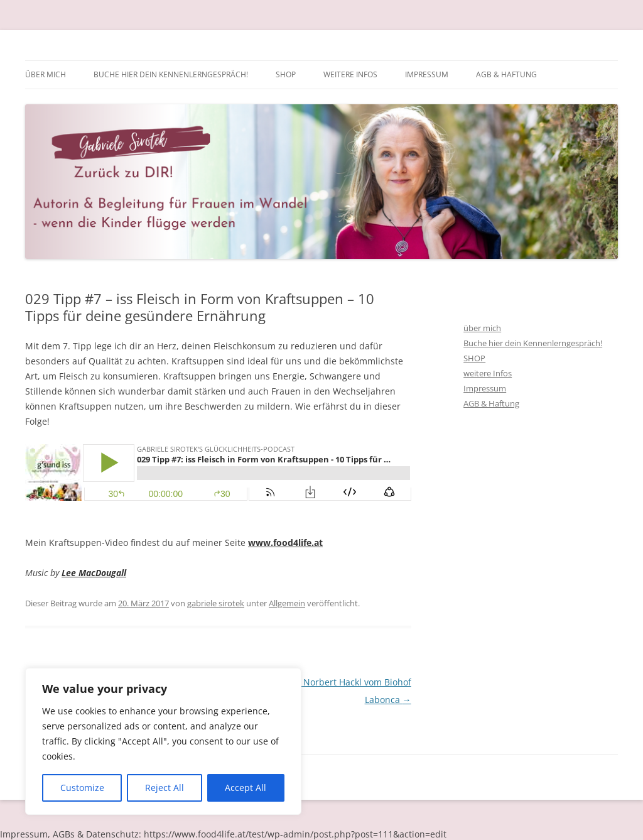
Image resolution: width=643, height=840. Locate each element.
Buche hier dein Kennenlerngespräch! (171, 74)
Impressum (427, 74)
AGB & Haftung (506, 74)
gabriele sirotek (216, 603)
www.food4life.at (285, 543)
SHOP (286, 74)
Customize (82, 788)
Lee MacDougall (94, 573)
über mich (46, 74)
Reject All (165, 788)
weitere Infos (350, 74)
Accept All (246, 788)
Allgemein (287, 603)
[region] (163, 741)
